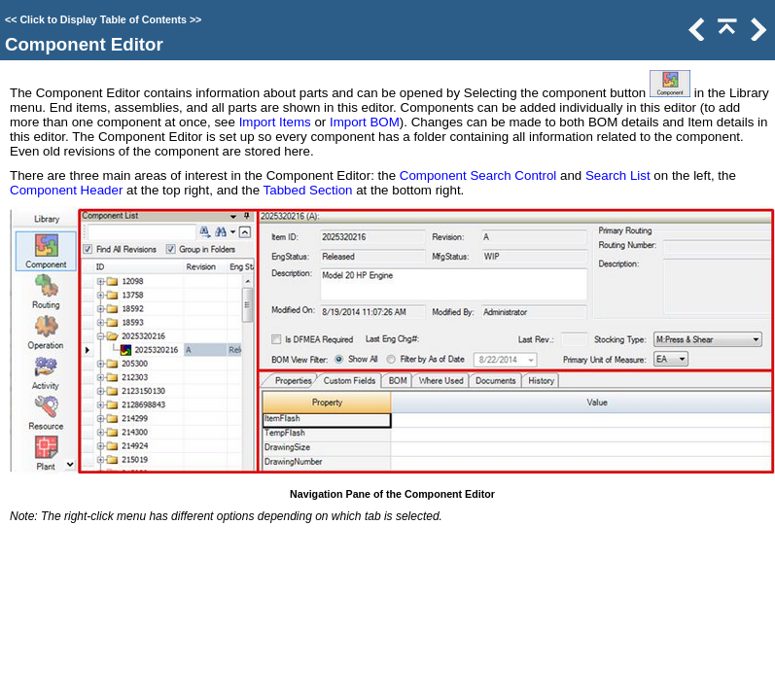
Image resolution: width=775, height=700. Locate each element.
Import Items (275, 122)
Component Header (66, 190)
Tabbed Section (308, 190)
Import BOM (365, 122)
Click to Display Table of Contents (103, 19)
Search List (618, 175)
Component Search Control (478, 175)
